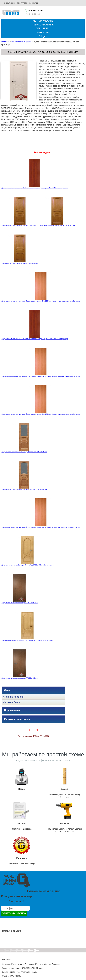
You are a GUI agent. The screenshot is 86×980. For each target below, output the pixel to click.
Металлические (43, 21)
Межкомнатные (43, 24)
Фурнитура (43, 32)
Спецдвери (43, 28)
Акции (43, 36)
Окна (7, 690)
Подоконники (12, 710)
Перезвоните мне (34, 10)
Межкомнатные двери (21, 42)
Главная (5, 42)
